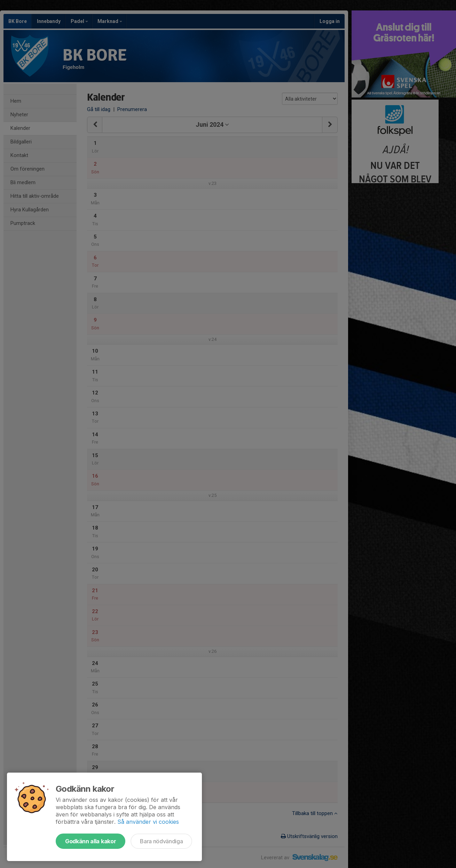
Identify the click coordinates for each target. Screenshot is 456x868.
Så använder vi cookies (148, 822)
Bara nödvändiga (161, 841)
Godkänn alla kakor (91, 841)
